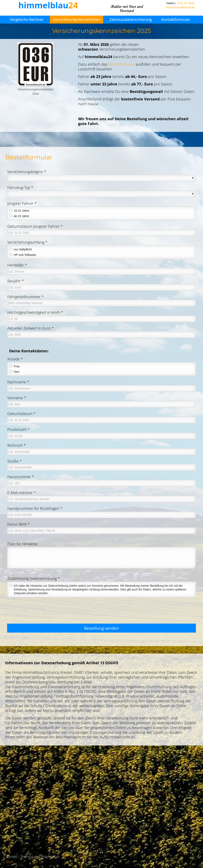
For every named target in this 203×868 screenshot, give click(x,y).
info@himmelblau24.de (180, 7)
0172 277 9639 (186, 3)
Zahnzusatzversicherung (131, 19)
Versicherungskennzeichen (77, 19)
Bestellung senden (101, 628)
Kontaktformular (176, 19)
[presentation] (39, 612)
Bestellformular (122, 64)
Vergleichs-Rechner (27, 19)
